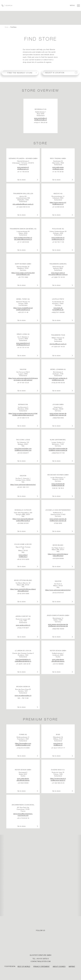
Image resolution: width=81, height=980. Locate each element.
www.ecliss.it (23, 555)
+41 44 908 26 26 (58, 207)
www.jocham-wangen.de (58, 413)
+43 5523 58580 (23, 783)
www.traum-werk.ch (58, 273)
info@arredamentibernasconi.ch (23, 415)
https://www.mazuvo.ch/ (58, 202)
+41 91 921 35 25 (23, 383)
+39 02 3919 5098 (23, 594)
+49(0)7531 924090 (58, 312)
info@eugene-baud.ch (58, 780)
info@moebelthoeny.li (23, 310)
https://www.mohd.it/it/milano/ (58, 554)
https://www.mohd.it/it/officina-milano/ (23, 589)
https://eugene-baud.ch (58, 779)
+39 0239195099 (58, 558)
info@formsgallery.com (23, 745)
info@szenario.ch (23, 169)
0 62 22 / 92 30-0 (58, 488)
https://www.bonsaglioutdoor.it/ (23, 519)
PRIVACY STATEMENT (41, 966)
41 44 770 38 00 (58, 172)
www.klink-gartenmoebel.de (58, 448)
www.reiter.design (58, 659)
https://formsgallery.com (23, 743)
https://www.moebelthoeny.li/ (23, 308)
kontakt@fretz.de (58, 310)
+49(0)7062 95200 (58, 629)
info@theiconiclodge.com (23, 450)
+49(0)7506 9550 (58, 418)
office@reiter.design (58, 661)
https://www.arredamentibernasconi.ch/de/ (23, 413)
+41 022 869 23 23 (58, 783)
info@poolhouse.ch (58, 239)
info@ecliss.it (23, 557)
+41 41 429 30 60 (23, 242)
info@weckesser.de (58, 485)
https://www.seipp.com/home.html (23, 273)
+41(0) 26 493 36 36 (58, 383)
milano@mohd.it (58, 556)
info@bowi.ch (58, 745)
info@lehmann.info (58, 380)
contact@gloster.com (41, 961)
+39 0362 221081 (23, 523)
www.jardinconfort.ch (23, 625)
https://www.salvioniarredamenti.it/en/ (23, 485)
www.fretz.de (58, 308)
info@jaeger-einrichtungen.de (58, 626)
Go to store (21, 180)
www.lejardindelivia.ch (23, 659)
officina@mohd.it (23, 591)
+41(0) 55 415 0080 (23, 748)
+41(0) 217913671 (23, 628)
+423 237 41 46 (23, 312)
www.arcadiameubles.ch (23, 695)
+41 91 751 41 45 (23, 348)
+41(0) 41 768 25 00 (40, 123)
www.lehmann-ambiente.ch (58, 378)
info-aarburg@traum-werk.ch (58, 275)
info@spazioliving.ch (23, 345)
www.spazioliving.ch (23, 343)
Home (6, 27)
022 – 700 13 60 (23, 698)
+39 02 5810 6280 (23, 559)
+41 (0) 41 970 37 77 (58, 748)
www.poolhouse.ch (58, 238)
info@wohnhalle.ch (41, 120)
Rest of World (24, 966)
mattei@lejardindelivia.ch (23, 661)
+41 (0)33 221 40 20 (58, 347)
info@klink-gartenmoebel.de (58, 450)
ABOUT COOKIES (59, 966)
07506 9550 (58, 523)
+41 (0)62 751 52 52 (58, 277)
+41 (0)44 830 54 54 (23, 207)
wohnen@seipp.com (23, 275)
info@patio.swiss (58, 169)
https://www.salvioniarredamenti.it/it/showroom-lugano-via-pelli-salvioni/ (23, 379)
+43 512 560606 (58, 664)
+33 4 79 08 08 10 (23, 818)
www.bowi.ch (58, 743)
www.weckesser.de (58, 484)
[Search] (11, 6)
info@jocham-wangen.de (58, 415)
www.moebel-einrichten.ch (23, 238)
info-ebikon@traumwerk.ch (23, 239)
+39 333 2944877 (23, 453)
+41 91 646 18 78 (23, 418)
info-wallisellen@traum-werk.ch (23, 204)
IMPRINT (72, 966)
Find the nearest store (20, 73)
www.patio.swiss (58, 167)
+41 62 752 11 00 (58, 242)
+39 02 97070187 (58, 593)
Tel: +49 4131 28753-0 (41, 959)
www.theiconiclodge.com (23, 448)
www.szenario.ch (23, 167)
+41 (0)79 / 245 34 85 (23, 664)
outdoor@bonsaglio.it (23, 521)
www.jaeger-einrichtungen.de (58, 624)
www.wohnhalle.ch (40, 118)
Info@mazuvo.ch (58, 204)
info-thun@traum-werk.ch (58, 344)
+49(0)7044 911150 (58, 453)
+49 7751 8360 (23, 277)
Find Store (13, 27)
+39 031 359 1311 (23, 487)
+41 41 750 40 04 (23, 172)
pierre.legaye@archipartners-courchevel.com (23, 815)
